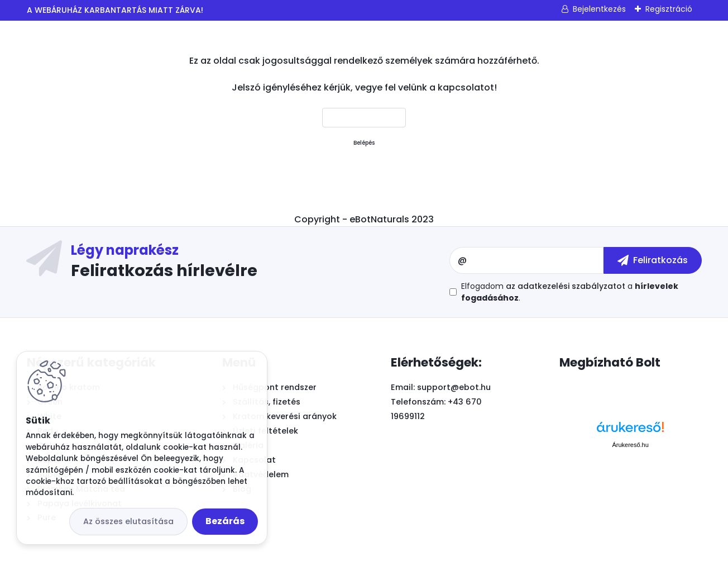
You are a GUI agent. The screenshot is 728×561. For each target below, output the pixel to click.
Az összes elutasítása (128, 521)
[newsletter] (653, 260)
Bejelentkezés (599, 9)
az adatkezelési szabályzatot (566, 286)
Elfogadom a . (570, 292)
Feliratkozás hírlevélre (164, 270)
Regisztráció (669, 9)
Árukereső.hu (630, 445)
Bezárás (225, 521)
